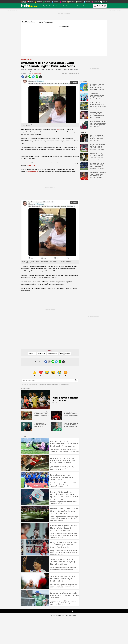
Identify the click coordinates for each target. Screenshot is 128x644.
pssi (61, 354)
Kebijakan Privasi (78, 611)
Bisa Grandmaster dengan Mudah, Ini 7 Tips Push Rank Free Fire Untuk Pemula (98, 114)
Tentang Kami (53, 611)
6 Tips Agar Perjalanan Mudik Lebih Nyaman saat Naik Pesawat (98, 86)
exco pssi (68, 354)
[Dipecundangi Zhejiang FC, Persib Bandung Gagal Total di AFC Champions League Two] (84, 170)
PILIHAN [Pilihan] (83, 133)
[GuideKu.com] (79, 2)
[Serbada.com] (104, 2)
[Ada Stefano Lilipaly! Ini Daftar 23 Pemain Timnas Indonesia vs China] (84, 151)
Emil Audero (48, 132)
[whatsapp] (37, 77)
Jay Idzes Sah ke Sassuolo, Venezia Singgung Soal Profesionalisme (40, 425)
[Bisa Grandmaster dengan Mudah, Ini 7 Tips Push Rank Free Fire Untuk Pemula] (84, 119)
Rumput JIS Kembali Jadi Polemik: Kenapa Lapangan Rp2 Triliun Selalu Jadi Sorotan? (64, 494)
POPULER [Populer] (84, 82)
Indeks (90, 6)
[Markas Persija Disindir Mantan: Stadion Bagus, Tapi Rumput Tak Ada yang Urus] (35, 521)
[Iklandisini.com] (95, 2)
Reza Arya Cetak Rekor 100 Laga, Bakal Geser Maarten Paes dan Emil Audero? (41, 414)
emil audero (32, 354)
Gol (86, 6)
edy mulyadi (42, 354)
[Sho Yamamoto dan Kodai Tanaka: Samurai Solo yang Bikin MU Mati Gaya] (35, 572)
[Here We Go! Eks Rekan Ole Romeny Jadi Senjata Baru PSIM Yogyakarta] (84, 128)
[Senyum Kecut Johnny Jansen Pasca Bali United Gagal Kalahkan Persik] (35, 588)
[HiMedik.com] (87, 2)
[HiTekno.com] (55, 2)
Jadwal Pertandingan (46, 22)
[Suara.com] (30, 2)
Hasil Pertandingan (29, 22)
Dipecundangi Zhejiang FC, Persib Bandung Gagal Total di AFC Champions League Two (98, 165)
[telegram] (33, 77)
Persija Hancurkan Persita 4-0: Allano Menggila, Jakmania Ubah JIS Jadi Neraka (64, 545)
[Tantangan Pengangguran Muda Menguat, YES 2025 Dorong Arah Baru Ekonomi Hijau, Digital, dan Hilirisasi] (84, 100)
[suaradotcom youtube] (102, 6)
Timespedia (81, 6)
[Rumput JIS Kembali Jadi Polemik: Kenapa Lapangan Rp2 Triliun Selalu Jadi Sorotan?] (35, 504)
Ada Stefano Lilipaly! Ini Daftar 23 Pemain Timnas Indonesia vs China (98, 146)
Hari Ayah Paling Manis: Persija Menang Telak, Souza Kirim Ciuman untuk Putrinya (64, 528)
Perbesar (74, 82)
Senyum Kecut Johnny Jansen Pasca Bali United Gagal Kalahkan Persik (64, 579)
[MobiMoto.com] (71, 2)
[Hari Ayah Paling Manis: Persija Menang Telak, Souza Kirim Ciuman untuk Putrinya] (35, 538)
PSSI (58, 129)
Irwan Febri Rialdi (26, 73)
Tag (50, 351)
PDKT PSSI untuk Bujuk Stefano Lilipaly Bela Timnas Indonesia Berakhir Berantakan (97, 155)
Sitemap (88, 611)
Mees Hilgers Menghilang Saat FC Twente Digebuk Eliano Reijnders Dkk (71, 414)
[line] (30, 77)
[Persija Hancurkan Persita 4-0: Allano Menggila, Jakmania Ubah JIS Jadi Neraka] (35, 555)
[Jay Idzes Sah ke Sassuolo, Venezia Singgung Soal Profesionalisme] (27, 430)
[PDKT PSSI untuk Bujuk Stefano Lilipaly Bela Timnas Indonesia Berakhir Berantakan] (84, 160)
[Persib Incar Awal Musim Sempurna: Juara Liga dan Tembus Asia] (35, 487)
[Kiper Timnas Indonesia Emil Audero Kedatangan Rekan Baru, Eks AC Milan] (35, 400)
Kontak (45, 611)
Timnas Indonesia (33, 172)
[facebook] (23, 77)
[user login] (95, 7)
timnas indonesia (53, 354)
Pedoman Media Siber (65, 611)
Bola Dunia (49, 6)
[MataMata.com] (38, 2)
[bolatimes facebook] (97, 6)
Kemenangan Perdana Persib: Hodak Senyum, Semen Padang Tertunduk (64, 595)
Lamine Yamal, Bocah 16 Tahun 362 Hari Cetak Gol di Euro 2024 (98, 174)
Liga (44, 6)
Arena (75, 6)
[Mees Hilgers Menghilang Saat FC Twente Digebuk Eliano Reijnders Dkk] (57, 419)
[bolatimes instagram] (105, 6)
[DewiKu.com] (63, 2)
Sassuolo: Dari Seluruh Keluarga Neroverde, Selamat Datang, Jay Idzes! (71, 425)
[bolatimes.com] (29, 7)
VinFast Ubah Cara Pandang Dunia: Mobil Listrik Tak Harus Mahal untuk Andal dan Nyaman (98, 104)
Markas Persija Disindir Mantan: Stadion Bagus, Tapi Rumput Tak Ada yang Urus (64, 511)
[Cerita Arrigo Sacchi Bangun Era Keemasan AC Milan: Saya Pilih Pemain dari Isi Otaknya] (84, 142)
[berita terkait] (26, 388)
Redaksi (39, 611)
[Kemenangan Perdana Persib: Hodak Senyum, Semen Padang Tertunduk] (35, 605)
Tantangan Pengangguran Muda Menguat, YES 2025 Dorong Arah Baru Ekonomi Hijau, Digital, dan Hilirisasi (97, 95)
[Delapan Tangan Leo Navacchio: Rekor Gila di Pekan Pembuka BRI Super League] (35, 453)
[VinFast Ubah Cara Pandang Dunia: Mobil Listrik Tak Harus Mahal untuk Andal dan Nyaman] (84, 109)
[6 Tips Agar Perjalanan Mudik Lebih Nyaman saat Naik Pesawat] (84, 91)
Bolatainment (68, 6)
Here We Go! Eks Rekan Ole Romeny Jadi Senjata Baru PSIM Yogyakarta (98, 123)
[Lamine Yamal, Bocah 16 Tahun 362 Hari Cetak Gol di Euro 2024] (84, 179)
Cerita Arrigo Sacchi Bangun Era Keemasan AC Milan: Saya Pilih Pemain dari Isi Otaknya (98, 137)
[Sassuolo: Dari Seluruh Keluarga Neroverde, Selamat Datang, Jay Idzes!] (57, 430)
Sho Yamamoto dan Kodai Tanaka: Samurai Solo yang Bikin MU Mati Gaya (62, 562)
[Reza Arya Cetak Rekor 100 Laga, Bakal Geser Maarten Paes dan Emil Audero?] (27, 419)
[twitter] (26, 77)
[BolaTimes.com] (47, 2)
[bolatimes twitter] (100, 6)
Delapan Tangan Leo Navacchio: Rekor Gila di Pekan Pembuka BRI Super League (64, 444)
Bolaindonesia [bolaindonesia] (26, 59)
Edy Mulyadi (31, 165)
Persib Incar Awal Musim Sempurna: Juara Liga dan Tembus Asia (62, 477)
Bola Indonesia (58, 6)
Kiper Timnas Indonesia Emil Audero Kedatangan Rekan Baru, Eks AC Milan (65, 402)
